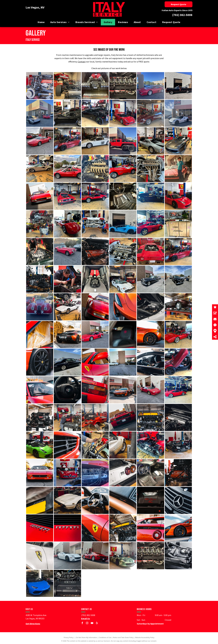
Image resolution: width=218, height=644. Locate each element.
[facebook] (82, 623)
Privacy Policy (68, 637)
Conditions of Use (105, 637)
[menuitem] (41, 22)
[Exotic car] (151, 86)
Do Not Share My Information (87, 637)
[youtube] (92, 623)
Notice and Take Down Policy (123, 637)
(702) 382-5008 (182, 15)
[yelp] (97, 623)
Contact (82, 62)
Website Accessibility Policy (145, 637)
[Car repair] (40, 86)
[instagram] (87, 623)
